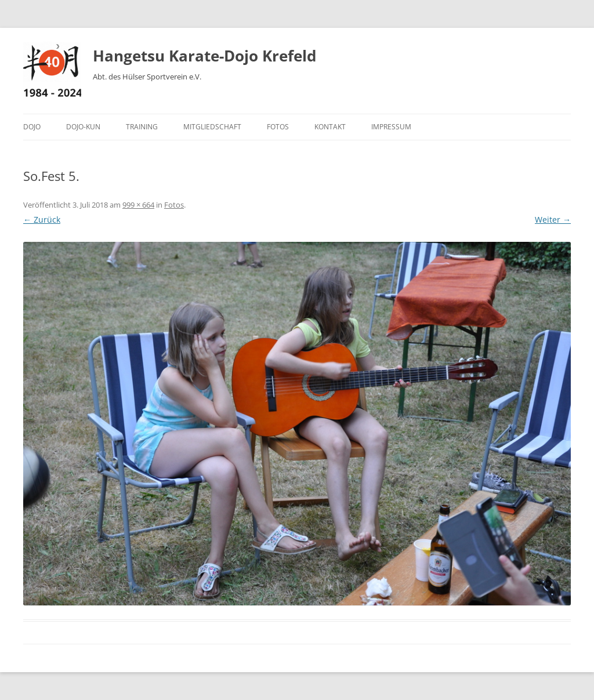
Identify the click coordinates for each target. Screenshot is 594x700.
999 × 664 (138, 205)
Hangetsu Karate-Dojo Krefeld (204, 56)
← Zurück (42, 220)
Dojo (32, 127)
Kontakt (330, 127)
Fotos (278, 127)
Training (142, 127)
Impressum (391, 127)
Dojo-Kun (83, 127)
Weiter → (553, 220)
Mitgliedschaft (212, 127)
